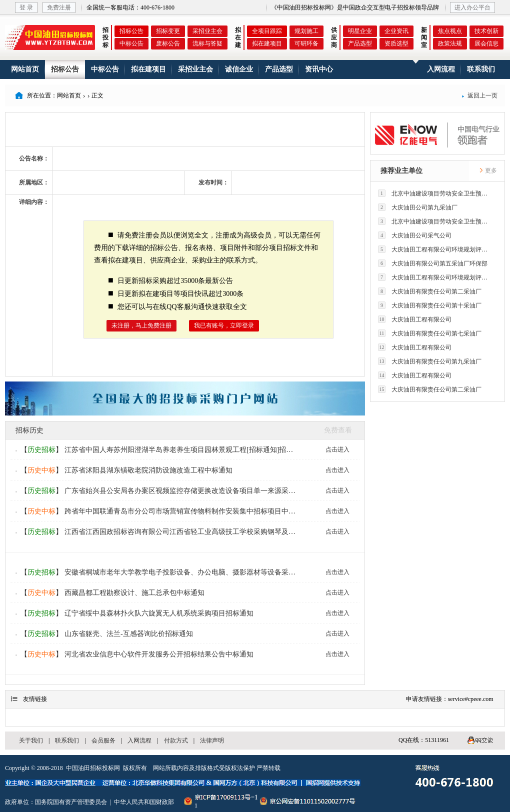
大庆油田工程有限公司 (415, 319)
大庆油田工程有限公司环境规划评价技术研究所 (435, 249)
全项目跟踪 (267, 31)
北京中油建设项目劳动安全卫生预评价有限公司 (435, 193)
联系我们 (481, 69)
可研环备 (306, 43)
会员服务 (103, 740)
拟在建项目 (267, 43)
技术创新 (486, 31)
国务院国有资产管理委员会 (71, 802)
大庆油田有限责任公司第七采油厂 (430, 333)
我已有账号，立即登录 (224, 325)
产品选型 (360, 43)
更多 (488, 170)
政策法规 (450, 43)
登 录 (26, 7)
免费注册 (59, 7)
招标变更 (168, 31)
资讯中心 (319, 69)
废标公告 (168, 43)
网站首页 (25, 69)
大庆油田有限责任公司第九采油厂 (430, 361)
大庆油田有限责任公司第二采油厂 (430, 291)
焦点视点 (450, 31)
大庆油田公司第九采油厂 (418, 207)
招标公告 (131, 31)
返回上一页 (479, 95)
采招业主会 (207, 31)
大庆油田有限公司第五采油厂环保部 (433, 263)
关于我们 (31, 740)
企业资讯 (396, 31)
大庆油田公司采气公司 (415, 235)
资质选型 (396, 43)
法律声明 (212, 740)
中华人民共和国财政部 (144, 802)
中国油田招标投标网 (93, 768)
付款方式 (176, 740)
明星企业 (360, 31)
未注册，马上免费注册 (141, 325)
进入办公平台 (472, 7)
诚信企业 (239, 69)
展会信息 (486, 43)
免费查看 (338, 430)
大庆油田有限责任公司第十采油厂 (430, 305)
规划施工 (306, 31)
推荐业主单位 (401, 171)
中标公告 (131, 43)
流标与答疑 (207, 43)
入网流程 (441, 69)
